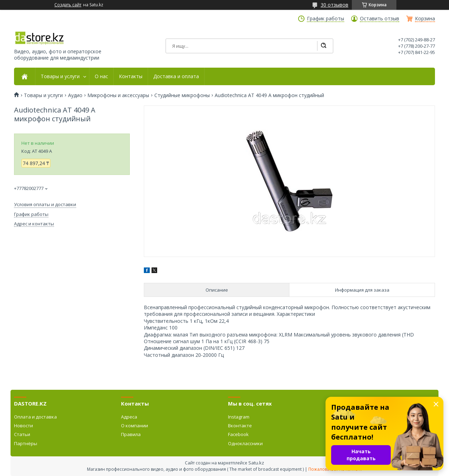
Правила (131, 434)
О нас (101, 76)
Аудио (75, 95)
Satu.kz (256, 463)
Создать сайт (68, 5)
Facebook (238, 434)
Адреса (129, 417)
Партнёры (26, 443)
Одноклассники (245, 443)
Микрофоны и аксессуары (118, 95)
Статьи (22, 434)
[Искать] (323, 46)
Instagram (239, 417)
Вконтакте (240, 426)
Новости (24, 426)
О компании (135, 426)
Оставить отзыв (380, 19)
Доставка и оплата (176, 76)
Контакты (131, 76)
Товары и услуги (60, 76)
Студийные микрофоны (182, 95)
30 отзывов (334, 5)
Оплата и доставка (35, 417)
